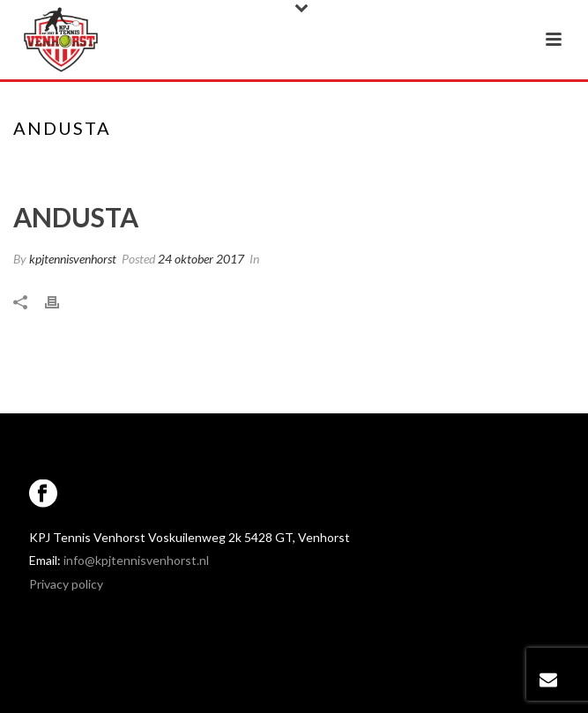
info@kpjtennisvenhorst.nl (136, 560)
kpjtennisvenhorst (73, 259)
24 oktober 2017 (201, 259)
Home (263, 165)
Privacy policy (66, 584)
